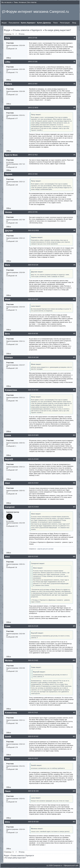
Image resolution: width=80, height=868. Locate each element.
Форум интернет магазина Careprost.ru (37, 12)
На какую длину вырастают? (58, 30)
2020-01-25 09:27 (33, 483)
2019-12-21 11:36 (33, 38)
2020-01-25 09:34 (33, 507)
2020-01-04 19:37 (33, 390)
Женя (8, 299)
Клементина (11, 390)
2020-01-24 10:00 (33, 459)
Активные (22, 2)
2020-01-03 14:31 (33, 299)
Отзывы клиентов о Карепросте (27, 30)
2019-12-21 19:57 (33, 84)
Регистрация (65, 23)
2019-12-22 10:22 (33, 155)
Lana (7, 108)
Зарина (9, 174)
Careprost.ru (33, 549)
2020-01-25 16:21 (33, 713)
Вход (74, 23)
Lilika (8, 62)
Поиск (55, 23)
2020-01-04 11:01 (33, 334)
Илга (7, 822)
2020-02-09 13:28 (33, 822)
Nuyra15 (9, 459)
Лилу (7, 38)
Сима (8, 626)
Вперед (22, 34)
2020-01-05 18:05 (33, 435)
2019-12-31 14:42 (33, 174)
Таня (7, 759)
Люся (8, 791)
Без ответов (32, 2)
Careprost (10, 507)
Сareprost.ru (58, 866)
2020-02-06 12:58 (33, 791)
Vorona (8, 212)
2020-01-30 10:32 (33, 736)
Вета (7, 334)
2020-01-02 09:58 (33, 230)
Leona (8, 435)
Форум (4, 23)
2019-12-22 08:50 (33, 108)
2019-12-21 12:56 (33, 62)
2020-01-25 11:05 (33, 557)
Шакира (9, 357)
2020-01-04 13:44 (33, 357)
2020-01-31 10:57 (33, 758)
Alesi (7, 483)
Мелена (9, 661)
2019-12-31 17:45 (33, 212)
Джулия (9, 231)
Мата (7, 265)
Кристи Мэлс (11, 155)
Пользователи (14, 23)
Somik (8, 737)
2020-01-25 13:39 (33, 626)
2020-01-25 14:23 (33, 660)
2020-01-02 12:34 (33, 265)
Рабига (8, 84)
